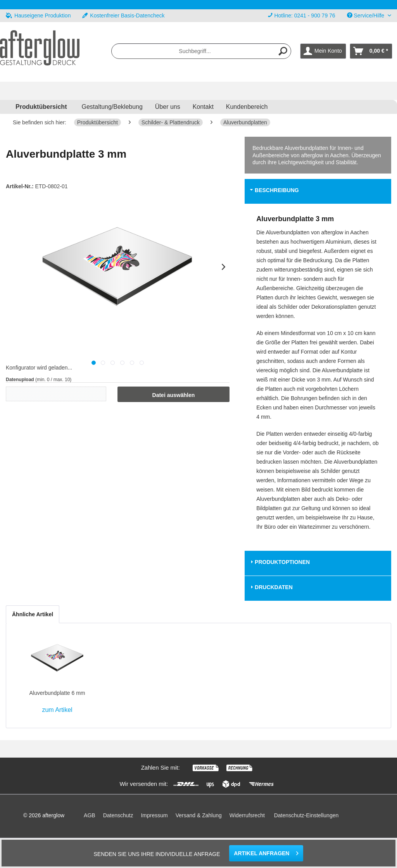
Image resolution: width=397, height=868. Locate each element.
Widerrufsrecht (247, 815)
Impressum (154, 815)
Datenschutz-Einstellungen (306, 815)
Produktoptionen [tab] (279, 562)
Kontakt (203, 107)
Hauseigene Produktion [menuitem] (38, 15)
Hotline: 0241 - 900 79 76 (305, 15)
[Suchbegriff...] (201, 51)
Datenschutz (118, 815)
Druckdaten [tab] (271, 587)
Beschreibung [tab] (274, 190)
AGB (90, 815)
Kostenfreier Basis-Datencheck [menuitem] (123, 15)
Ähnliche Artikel (33, 614)
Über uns (168, 107)
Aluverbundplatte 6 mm (57, 693)
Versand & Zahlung (199, 815)
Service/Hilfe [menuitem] (366, 15)
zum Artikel (57, 710)
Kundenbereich (247, 107)
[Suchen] (283, 51)
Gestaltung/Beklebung (112, 107)
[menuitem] (301, 16)
